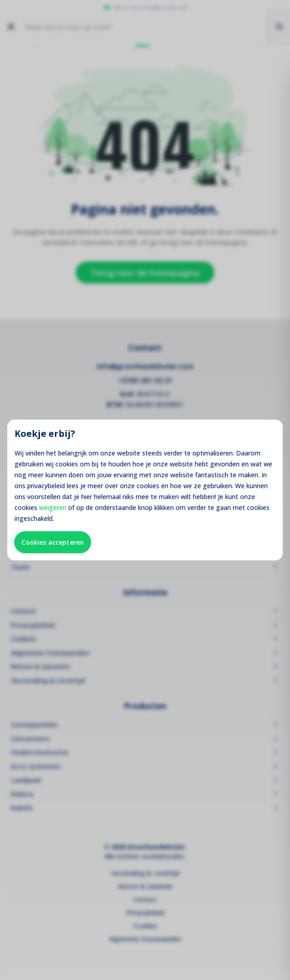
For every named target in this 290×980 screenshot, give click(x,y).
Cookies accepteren (53, 542)
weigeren (53, 507)
